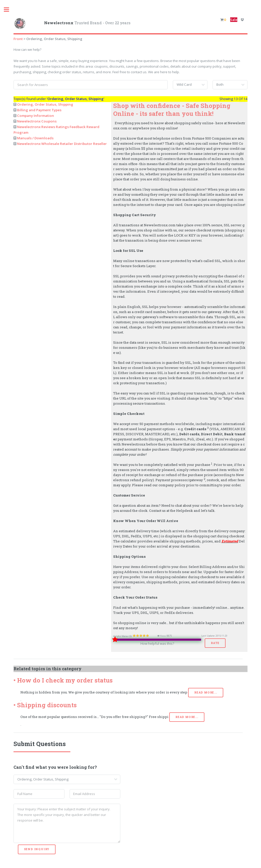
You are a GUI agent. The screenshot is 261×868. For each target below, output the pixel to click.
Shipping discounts (47, 705)
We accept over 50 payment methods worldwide (154, 424)
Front (18, 39)
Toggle (9, 10)
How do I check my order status (65, 680)
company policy (172, 485)
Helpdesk (185, 511)
